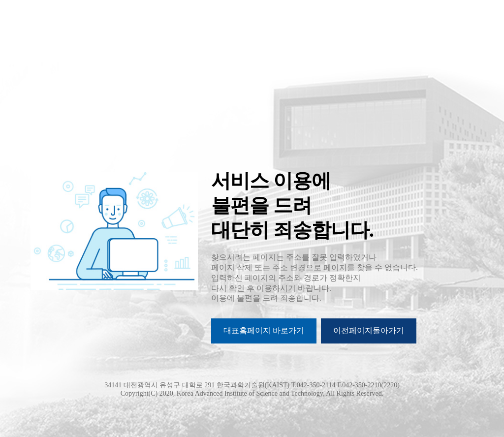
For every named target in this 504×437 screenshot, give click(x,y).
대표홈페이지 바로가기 (264, 330)
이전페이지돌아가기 (369, 330)
